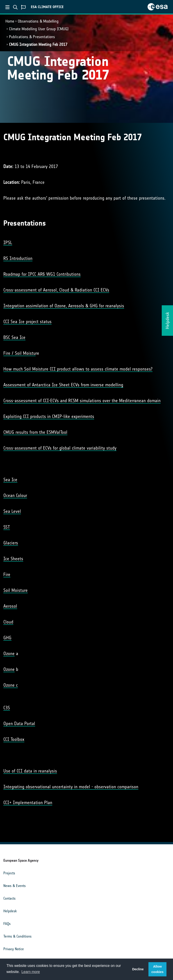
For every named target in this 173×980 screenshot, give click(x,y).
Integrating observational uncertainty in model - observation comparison (71, 787)
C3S (7, 708)
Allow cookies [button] (157, 969)
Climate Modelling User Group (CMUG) (39, 29)
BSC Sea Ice (14, 337)
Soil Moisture (16, 590)
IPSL (8, 243)
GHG (7, 638)
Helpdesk (10, 911)
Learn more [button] (31, 972)
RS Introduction (18, 258)
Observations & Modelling (38, 21)
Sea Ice (10, 480)
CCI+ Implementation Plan (28, 803)
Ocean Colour (15, 495)
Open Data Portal (19, 723)
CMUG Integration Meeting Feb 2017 (38, 44)
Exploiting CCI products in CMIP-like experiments (49, 416)
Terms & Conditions (17, 936)
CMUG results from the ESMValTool (35, 432)
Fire (7, 574)
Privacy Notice (14, 949)
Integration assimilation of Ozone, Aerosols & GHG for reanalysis (64, 306)
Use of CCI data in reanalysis (30, 771)
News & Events (15, 886)
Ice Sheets (13, 559)
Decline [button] (138, 969)
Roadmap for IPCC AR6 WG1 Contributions (42, 274)
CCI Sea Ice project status (27, 322)
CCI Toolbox (14, 739)
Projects (9, 873)
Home (10, 21)
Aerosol (10, 606)
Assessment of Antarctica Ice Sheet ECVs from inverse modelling (63, 385)
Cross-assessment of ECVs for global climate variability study (60, 448)
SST (7, 527)
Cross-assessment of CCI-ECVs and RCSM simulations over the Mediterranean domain (82, 401)
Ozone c (11, 685)
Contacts (9, 898)
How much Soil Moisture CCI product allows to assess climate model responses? (78, 369)
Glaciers (11, 543)
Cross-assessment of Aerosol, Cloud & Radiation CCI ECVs (56, 290)
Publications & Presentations (32, 37)
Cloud (8, 622)
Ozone (9, 653)
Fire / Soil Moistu (19, 353)
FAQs (7, 924)
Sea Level (12, 511)
